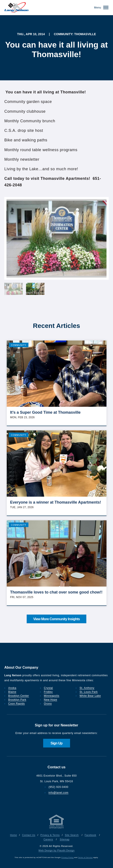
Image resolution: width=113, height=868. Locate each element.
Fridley (48, 692)
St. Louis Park (89, 692)
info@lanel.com (59, 793)
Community (19, 345)
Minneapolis (52, 696)
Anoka (12, 688)
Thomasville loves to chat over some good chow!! (56, 592)
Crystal (48, 688)
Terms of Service (85, 857)
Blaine (12, 692)
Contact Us (29, 835)
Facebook (90, 835)
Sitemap (65, 839)
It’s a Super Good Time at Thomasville (45, 412)
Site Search (72, 835)
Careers (48, 839)
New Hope (50, 700)
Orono (48, 704)
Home (13, 835)
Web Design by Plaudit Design (56, 850)
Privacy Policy (68, 857)
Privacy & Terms (50, 835)
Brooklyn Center (19, 696)
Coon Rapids (16, 704)
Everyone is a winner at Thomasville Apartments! (56, 502)
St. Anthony (87, 688)
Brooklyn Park (17, 700)
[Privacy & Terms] (57, 828)
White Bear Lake (90, 696)
